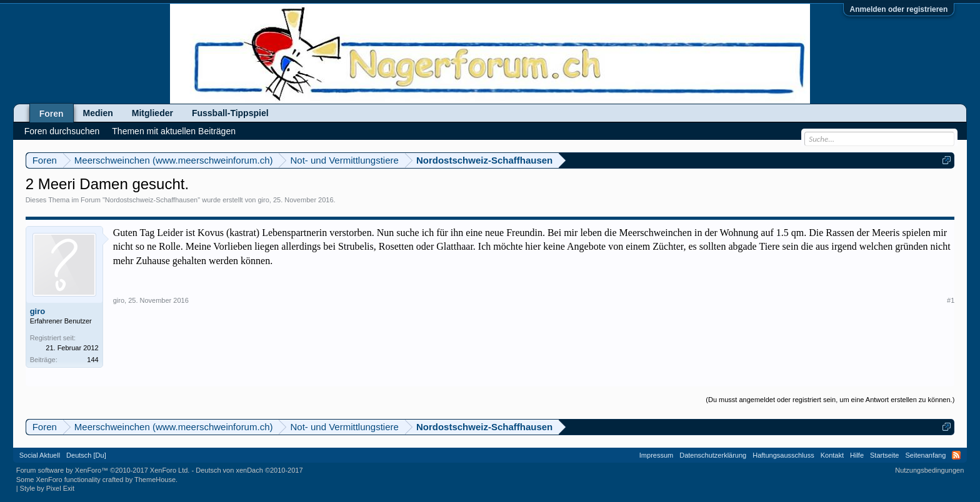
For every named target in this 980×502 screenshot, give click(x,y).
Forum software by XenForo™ (103, 470)
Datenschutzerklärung (713, 455)
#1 (951, 300)
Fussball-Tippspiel (230, 113)
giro (263, 200)
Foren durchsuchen (62, 131)
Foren (52, 114)
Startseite (884, 455)
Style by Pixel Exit (47, 488)
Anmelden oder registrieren (899, 9)
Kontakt (832, 455)
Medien (98, 113)
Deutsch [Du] (86, 455)
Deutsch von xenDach (249, 470)
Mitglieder (152, 113)
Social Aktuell (40, 455)
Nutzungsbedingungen (929, 470)
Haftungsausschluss (783, 455)
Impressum (656, 455)
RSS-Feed (956, 455)
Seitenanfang (925, 455)
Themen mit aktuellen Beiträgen (174, 131)
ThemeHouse (155, 480)
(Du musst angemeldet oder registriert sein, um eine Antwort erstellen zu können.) (830, 400)
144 (92, 360)
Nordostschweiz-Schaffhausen (151, 200)
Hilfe (857, 455)
